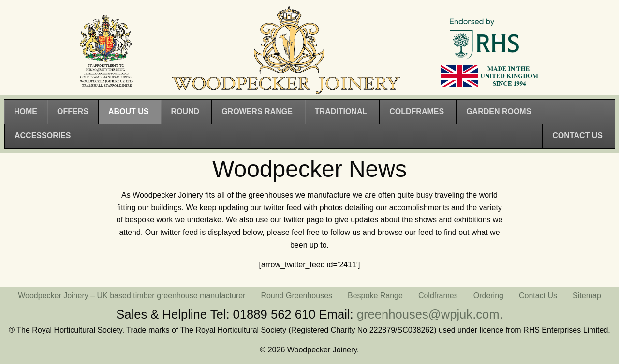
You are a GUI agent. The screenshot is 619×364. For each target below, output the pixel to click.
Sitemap (587, 296)
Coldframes (438, 296)
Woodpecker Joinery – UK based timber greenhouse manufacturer (132, 296)
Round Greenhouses (296, 296)
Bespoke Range (375, 296)
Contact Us (538, 296)
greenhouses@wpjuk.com (428, 314)
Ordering (488, 296)
